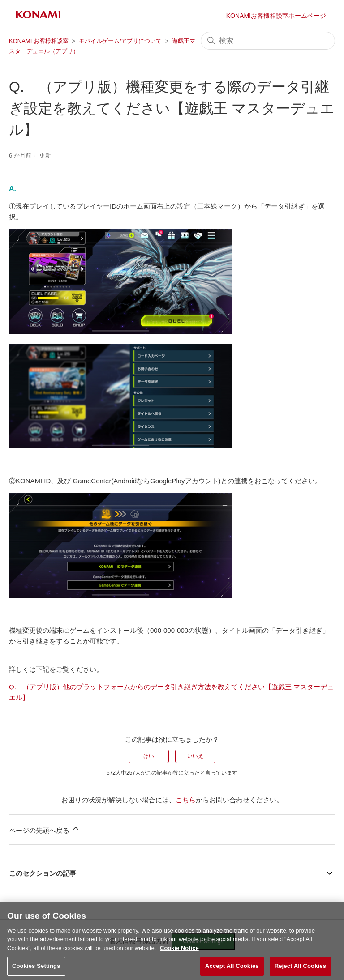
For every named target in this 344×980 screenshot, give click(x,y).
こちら (186, 800)
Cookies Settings (36, 970)
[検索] (268, 41)
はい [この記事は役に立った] (149, 756)
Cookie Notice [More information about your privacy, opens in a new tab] (179, 952)
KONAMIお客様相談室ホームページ (276, 16)
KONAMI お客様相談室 (39, 41)
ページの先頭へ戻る (45, 829)
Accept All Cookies (232, 970)
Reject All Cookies (300, 970)
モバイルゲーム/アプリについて (120, 41)
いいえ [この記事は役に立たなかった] (195, 756)
